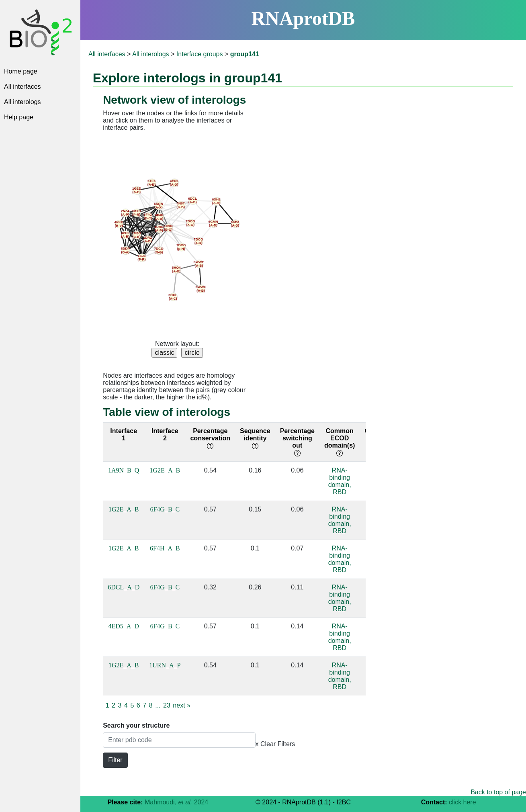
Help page (19, 117)
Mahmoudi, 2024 (176, 802)
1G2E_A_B (165, 470)
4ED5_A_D (123, 626)
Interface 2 (165, 435)
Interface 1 (124, 435)
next (182, 705)
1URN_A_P (165, 665)
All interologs (23, 102)
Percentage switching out (297, 442)
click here (463, 802)
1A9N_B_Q (124, 470)
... (158, 705)
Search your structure (136, 725)
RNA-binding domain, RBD (340, 481)
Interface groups (200, 54)
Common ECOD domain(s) (340, 442)
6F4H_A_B (165, 548)
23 (167, 705)
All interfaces (23, 87)
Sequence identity (255, 438)
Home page (21, 71)
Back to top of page (498, 792)
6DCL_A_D (124, 587)
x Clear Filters (275, 744)
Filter (115, 760)
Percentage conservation (210, 438)
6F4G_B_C (165, 509)
